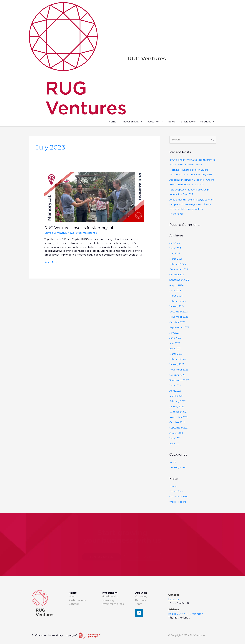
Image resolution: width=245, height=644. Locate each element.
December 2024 (179, 270)
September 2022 (180, 381)
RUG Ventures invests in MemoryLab (82, 228)
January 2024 (177, 307)
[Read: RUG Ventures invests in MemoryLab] (94, 197)
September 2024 (180, 280)
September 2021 (179, 428)
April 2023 (175, 349)
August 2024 (177, 285)
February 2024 (178, 301)
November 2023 (179, 317)
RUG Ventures (148, 59)
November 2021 (179, 417)
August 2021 (177, 433)
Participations (187, 122)
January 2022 (177, 407)
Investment (153, 122)
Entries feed (176, 492)
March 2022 (176, 396)
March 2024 (176, 296)
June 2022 (176, 386)
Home (112, 122)
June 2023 (176, 338)
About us (206, 122)
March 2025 (176, 259)
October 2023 (178, 322)
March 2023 (176, 354)
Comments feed (179, 497)
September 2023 (180, 328)
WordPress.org (178, 502)
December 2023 (179, 312)
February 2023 (178, 359)
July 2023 (175, 333)
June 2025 (176, 249)
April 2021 (175, 444)
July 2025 (175, 243)
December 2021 (179, 412)
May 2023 (175, 344)
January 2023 (177, 365)
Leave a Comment (55, 233)
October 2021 (177, 423)
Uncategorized (178, 468)
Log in (173, 486)
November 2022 (179, 370)
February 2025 (178, 264)
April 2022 (175, 391)
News (171, 122)
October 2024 (178, 275)
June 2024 (176, 291)
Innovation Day (130, 122)
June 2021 (175, 439)
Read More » (52, 262)
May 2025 (175, 254)
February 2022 (178, 402)
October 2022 (178, 375)
